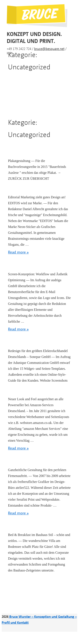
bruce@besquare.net (49, 49)
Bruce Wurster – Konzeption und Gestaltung (42, 617)
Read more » (18, 252)
